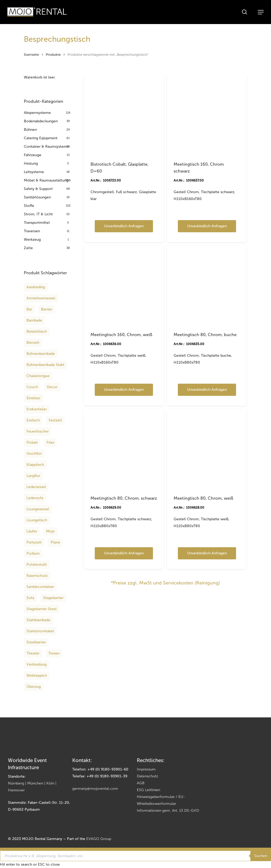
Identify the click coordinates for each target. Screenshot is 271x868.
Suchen (261, 856)
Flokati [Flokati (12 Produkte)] (32, 442)
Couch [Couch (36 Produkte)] (32, 387)
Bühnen (30, 130)
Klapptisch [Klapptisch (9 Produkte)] (35, 465)
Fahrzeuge (33, 155)
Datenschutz (147, 776)
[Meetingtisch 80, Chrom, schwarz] (124, 449)
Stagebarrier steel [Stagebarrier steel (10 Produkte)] (42, 609)
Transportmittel (37, 223)
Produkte (53, 55)
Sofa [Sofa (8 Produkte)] (30, 598)
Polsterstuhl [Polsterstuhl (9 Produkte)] (37, 565)
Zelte (28, 248)
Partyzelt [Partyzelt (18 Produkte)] (34, 542)
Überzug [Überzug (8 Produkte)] (34, 687)
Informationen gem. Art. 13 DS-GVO (168, 811)
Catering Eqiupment (41, 138)
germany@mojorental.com (95, 789)
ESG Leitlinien (148, 790)
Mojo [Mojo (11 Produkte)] (50, 531)
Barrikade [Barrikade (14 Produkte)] (34, 320)
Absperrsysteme (37, 113)
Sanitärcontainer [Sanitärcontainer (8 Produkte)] (40, 587)
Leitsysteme (34, 172)
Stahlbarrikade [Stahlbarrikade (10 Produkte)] (38, 620)
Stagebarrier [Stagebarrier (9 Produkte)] (53, 598)
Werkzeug (32, 240)
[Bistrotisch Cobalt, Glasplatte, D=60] (124, 115)
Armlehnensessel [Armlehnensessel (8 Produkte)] (41, 298)
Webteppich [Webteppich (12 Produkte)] (37, 676)
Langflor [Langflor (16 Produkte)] (33, 476)
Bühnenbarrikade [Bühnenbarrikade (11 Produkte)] (41, 354)
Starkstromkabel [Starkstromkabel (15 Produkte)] (40, 631)
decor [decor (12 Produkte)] (52, 387)
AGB (141, 783)
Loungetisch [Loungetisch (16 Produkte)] (37, 520)
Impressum (146, 769)
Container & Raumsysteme (46, 147)
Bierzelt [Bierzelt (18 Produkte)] (33, 343)
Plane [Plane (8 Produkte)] (55, 542)
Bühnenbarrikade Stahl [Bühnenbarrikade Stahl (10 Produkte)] (45, 365)
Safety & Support (38, 189)
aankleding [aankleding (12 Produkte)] (36, 287)
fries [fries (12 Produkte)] (50, 442)
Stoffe (29, 206)
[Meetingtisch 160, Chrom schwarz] (207, 115)
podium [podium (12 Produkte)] (33, 553)
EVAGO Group (99, 839)
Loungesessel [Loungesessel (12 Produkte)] (38, 509)
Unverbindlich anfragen (124, 226)
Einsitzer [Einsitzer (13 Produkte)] (33, 398)
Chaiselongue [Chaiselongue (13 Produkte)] (38, 376)
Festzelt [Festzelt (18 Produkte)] (55, 420)
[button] (261, 12)
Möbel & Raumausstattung (46, 180)
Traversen (32, 231)
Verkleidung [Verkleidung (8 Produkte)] (37, 664)
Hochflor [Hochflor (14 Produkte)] (34, 454)
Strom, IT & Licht (38, 214)
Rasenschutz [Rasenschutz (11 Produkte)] (37, 576)
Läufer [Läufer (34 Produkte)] (32, 531)
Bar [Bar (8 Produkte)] (29, 309)
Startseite (31, 55)
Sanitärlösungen (37, 197)
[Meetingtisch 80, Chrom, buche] (207, 285)
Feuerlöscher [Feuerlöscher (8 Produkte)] (38, 431)
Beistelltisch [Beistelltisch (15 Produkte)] (37, 331)
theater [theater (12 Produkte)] (33, 653)
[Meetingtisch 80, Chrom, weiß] (207, 449)
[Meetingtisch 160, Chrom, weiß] (124, 285)
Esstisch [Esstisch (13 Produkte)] (33, 420)
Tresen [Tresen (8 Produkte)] (54, 653)
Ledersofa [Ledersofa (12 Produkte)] (35, 498)
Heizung (31, 163)
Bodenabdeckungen (41, 121)
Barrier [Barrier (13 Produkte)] (47, 309)
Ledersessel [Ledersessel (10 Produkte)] (36, 487)
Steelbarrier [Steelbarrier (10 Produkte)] (36, 642)
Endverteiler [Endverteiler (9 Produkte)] (37, 409)
